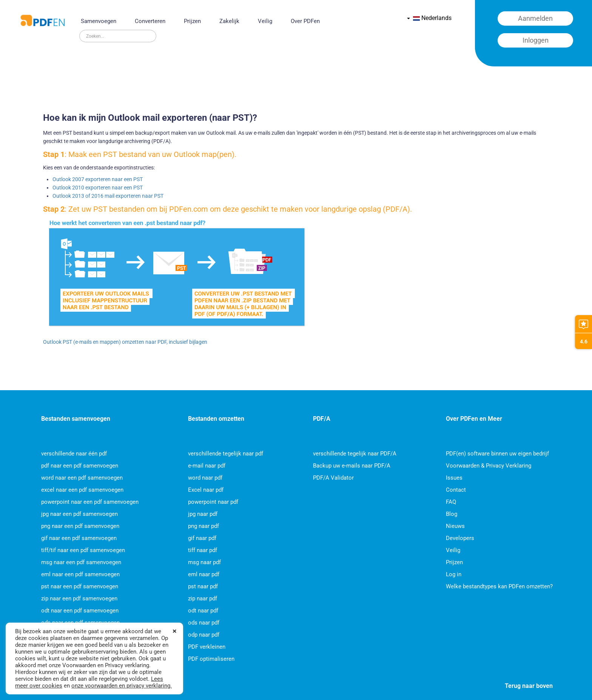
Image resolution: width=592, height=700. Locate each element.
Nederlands (429, 18)
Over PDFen (305, 21)
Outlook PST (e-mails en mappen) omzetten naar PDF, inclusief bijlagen (125, 342)
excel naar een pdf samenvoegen (82, 490)
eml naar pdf (204, 574)
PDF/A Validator (333, 478)
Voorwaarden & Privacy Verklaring (489, 466)
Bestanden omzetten (216, 419)
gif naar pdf (202, 538)
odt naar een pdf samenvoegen (80, 611)
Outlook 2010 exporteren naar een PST (98, 188)
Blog (452, 514)
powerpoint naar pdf (213, 502)
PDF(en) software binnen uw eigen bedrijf (497, 454)
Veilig (265, 21)
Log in (454, 574)
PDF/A (322, 419)
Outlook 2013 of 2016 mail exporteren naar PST (108, 196)
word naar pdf (205, 478)
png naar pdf (203, 526)
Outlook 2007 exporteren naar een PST (98, 179)
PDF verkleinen (207, 647)
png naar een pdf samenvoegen (80, 526)
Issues (454, 478)
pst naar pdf (203, 586)
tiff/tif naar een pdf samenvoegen (83, 550)
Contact (456, 490)
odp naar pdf (204, 635)
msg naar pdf (204, 562)
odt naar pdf (203, 611)
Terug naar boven (529, 686)
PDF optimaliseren (211, 659)
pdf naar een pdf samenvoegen (80, 466)
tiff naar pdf (203, 550)
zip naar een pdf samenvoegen (79, 598)
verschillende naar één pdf (74, 454)
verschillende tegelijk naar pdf (226, 454)
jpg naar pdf (203, 514)
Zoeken (79, 30)
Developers (460, 538)
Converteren (150, 21)
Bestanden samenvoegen (76, 419)
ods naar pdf (204, 623)
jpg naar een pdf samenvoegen (79, 514)
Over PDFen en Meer (474, 419)
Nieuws (455, 526)
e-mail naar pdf (207, 466)
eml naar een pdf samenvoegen (80, 574)
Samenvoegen (99, 21)
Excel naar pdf (206, 490)
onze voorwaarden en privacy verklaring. (122, 686)
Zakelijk (229, 21)
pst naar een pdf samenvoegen (80, 586)
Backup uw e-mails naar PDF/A (352, 466)
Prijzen (192, 21)
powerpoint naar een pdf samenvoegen (90, 502)
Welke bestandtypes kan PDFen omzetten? (499, 586)
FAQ (451, 502)
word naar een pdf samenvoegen (82, 478)
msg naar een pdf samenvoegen (81, 562)
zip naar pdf (203, 598)
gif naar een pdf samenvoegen (79, 538)
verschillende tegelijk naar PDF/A (355, 454)
